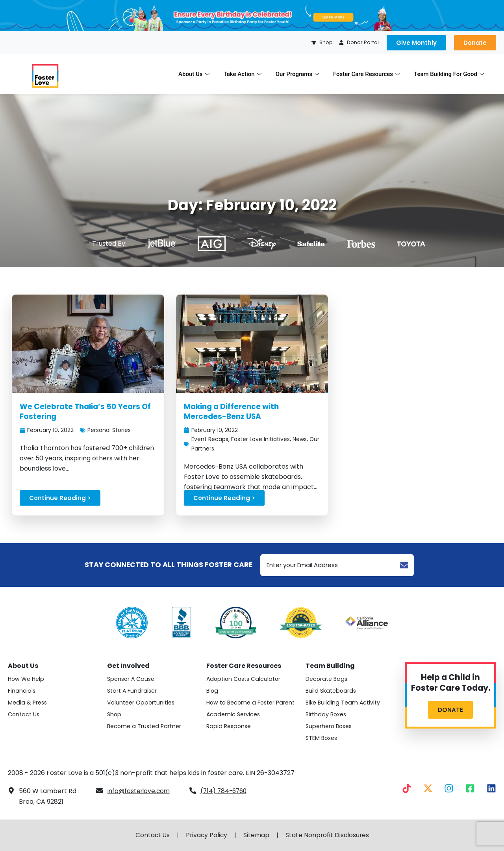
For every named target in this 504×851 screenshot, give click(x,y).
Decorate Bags (327, 679)
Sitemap (257, 835)
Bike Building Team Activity (343, 703)
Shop (114, 714)
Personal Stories (111, 430)
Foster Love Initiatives (263, 439)
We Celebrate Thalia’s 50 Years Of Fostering (87, 412)
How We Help (26, 679)
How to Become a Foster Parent (252, 703)
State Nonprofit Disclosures (328, 835)
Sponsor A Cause (132, 679)
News (303, 439)
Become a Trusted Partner (145, 726)
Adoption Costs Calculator (245, 679)
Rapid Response (229, 726)
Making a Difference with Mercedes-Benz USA (233, 412)
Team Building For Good (449, 74)
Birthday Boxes (327, 714)
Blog (213, 691)
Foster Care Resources (366, 74)
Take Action (243, 74)
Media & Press (28, 703)
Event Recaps (210, 439)
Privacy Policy (206, 835)
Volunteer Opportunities (141, 703)
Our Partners (209, 449)
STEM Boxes (322, 738)
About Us (194, 74)
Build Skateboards (331, 691)
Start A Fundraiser (132, 691)
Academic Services (233, 714)
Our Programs (297, 74)
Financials (22, 691)
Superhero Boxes (329, 726)
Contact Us (24, 714)
